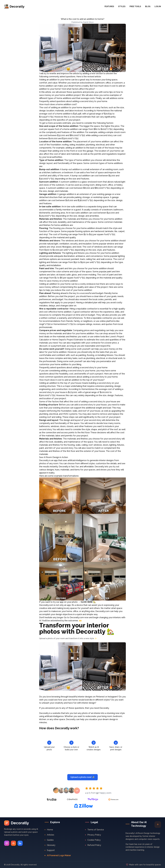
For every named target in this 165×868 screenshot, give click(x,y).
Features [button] (109, 6)
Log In (158, 6)
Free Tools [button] (135, 6)
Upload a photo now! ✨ (82, 777)
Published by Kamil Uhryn (83, 22)
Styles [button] (122, 6)
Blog (148, 6)
